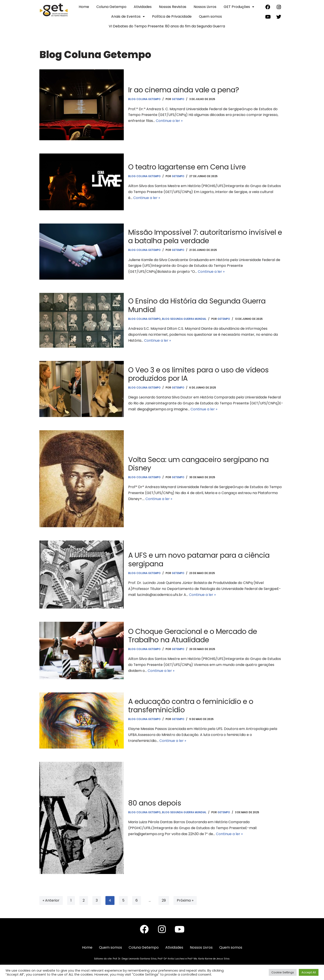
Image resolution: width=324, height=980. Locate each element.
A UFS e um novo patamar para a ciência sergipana (200, 559)
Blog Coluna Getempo (145, 99)
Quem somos (210, 16)
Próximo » (185, 900)
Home (84, 7)
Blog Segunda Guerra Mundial (184, 319)
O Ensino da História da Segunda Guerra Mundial (198, 305)
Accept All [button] (309, 972)
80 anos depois (155, 803)
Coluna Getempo (111, 7)
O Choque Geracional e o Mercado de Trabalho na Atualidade (193, 635)
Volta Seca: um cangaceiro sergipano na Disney (199, 463)
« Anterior (51, 900)
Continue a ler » (169, 121)
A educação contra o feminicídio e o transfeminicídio (192, 705)
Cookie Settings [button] (283, 972)
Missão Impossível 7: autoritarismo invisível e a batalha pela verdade (206, 236)
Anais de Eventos (128, 16)
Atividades (143, 7)
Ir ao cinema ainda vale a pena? (184, 90)
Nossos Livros (205, 7)
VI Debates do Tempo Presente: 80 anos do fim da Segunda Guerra (167, 26)
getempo (179, 99)
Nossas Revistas (173, 7)
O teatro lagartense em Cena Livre (188, 167)
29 (164, 900)
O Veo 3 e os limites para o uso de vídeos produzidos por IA (200, 374)
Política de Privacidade (172, 16)
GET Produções (239, 7)
